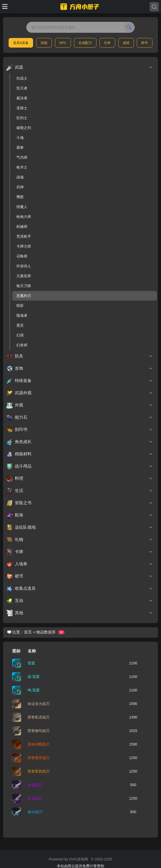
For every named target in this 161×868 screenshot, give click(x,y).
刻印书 (79, 430)
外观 (79, 405)
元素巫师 (24, 276)
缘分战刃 (35, 812)
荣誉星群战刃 (39, 771)
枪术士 (22, 167)
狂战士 (22, 78)
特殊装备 (79, 381)
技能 (44, 43)
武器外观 (79, 393)
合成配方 (85, 43)
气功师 (22, 157)
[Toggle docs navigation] (5, 7)
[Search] (154, 7)
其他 (79, 613)
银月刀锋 (24, 286)
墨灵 (20, 325)
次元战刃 (35, 798)
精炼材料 (79, 454)
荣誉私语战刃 (39, 717)
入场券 (79, 564)
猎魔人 (22, 207)
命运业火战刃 (39, 704)
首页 (28, 632)
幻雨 (20, 335)
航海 (79, 515)
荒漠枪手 (24, 236)
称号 (145, 43)
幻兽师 (22, 345)
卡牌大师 (24, 246)
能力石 (79, 417)
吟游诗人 (24, 266)
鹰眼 (20, 197)
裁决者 (22, 98)
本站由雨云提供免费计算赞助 (80, 866)
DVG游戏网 (78, 859)
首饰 (79, 368)
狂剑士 (22, 118)
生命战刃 (35, 785)
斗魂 (20, 138)
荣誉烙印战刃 (39, 731)
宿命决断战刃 (39, 744)
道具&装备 (21, 43)
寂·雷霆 (34, 677)
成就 (126, 43)
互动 (79, 601)
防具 (79, 356)
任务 (107, 43)
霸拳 (20, 147)
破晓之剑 (24, 128)
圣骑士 (22, 108)
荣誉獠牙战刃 (39, 758)
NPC (63, 43)
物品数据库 (46, 632)
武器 (79, 67)
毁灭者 (22, 88)
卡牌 (79, 552)
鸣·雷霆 (34, 690)
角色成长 (79, 442)
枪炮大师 (24, 217)
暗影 (20, 306)
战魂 (20, 177)
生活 (79, 491)
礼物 (79, 540)
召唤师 (22, 256)
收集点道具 (79, 588)
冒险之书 (79, 503)
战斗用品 (79, 466)
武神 (20, 187)
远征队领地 (79, 527)
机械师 (22, 226)
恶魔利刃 (24, 296)
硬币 (79, 576)
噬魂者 (22, 315)
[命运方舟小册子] (80, 7)
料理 (79, 478)
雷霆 (31, 663)
